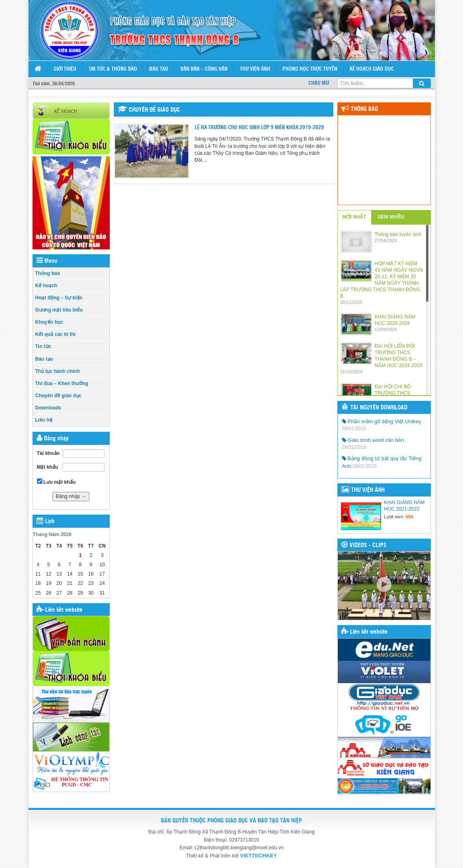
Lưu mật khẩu (57, 482)
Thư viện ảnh (255, 69)
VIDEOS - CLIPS (368, 545)
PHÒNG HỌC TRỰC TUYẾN (310, 69)
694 (409, 517)
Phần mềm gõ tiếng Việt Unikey (382, 421)
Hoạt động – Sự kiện (59, 298)
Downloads (48, 408)
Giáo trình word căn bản (373, 440)
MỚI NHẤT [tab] (354, 217)
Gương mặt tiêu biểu (59, 310)
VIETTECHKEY (258, 856)
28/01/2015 (354, 429)
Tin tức (43, 346)
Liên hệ (44, 420)
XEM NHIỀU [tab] (391, 217)
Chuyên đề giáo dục (59, 396)
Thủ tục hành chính (58, 371)
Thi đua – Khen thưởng (62, 383)
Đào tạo (159, 69)
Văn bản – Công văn (204, 69)
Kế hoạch (47, 286)
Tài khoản (48, 453)
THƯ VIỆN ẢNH (368, 490)
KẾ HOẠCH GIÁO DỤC (372, 69)
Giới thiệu (65, 69)
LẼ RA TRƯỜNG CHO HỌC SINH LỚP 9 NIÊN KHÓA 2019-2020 (259, 128)
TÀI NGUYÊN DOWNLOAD (379, 408)
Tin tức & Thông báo (113, 69)
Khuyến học (49, 322)
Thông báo (48, 273)
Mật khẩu (48, 467)
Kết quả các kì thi (55, 334)
